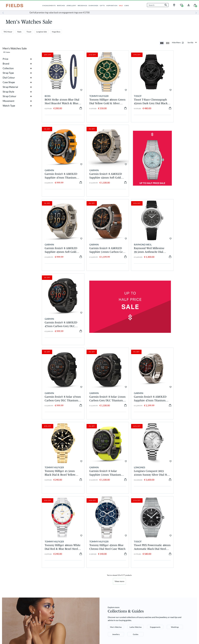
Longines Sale (42, 32)
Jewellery (116, 528)
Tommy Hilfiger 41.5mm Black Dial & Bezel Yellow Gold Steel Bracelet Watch (178, 303)
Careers (8, 572)
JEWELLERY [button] (71, 6)
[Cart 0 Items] (195, 5)
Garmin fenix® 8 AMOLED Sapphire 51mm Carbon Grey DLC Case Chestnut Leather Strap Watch (178, 165)
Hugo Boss (56, 32)
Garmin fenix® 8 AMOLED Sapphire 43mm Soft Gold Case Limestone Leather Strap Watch (60, 165)
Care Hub (42, 572)
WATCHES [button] (61, 6)
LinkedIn (106, 579)
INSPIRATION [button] (112, 6)
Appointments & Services (50, 569)
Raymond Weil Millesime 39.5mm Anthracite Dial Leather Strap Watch (60, 234)
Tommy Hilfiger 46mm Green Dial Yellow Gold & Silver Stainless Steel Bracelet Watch (99, 96)
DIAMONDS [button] (93, 6)
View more (119, 475)
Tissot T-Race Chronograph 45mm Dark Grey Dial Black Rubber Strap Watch (139, 96)
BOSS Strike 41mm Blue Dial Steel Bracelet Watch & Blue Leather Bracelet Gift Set (60, 96)
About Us (9, 565)
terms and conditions (175, 598)
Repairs (73, 572)
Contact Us (75, 582)
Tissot (29, 32)
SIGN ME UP (165, 592)
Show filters (176, 42)
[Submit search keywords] (166, 5)
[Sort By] (192, 42)
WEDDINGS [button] (82, 6)
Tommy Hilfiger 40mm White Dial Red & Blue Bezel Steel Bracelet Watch (137, 372)
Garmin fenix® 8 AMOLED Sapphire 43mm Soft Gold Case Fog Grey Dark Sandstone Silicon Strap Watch (139, 165)
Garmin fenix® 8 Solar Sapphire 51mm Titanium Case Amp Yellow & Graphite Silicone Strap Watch (58, 372)
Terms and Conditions (36, 622)
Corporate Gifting (46, 582)
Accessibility (53, 622)
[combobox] (158, 5)
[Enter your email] (164, 585)
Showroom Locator (79, 586)
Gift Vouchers (44, 589)
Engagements (155, 521)
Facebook (107, 565)
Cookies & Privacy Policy (14, 622)
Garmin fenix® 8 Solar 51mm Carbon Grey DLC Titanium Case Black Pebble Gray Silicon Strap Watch (99, 303)
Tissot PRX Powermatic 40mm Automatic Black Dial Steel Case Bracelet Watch (59, 441)
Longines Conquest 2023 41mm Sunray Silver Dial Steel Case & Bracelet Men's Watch (99, 372)
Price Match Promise (48, 586)
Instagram (107, 569)
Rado (19, 32)
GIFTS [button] (102, 6)
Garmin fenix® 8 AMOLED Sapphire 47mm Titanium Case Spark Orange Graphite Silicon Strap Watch (178, 96)
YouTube (106, 582)
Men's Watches (116, 521)
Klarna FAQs (76, 579)
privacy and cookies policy (159, 600)
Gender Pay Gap (13, 569)
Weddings (175, 521)
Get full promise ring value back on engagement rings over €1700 (99, 13)
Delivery (73, 565)
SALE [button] (121, 6)
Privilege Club (44, 565)
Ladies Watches (136, 521)
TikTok (105, 576)
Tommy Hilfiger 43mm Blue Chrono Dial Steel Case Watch (177, 372)
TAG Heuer (8, 32)
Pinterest (106, 572)
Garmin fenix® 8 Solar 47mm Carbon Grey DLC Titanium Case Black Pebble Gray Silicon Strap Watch (60, 303)
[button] (189, 5)
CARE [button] (127, 6)
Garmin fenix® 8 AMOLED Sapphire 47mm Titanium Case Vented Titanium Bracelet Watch (139, 303)
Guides (136, 528)
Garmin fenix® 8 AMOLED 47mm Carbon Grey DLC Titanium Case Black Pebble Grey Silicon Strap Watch (99, 234)
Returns (73, 569)
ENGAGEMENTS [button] (49, 6)
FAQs (72, 576)
